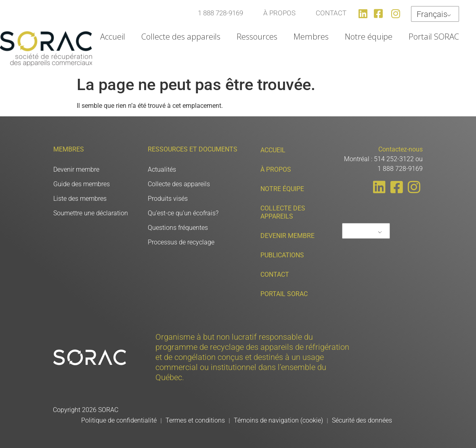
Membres (311, 37)
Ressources (257, 37)
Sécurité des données (362, 420)
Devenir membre (76, 169)
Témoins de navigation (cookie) (278, 420)
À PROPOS (279, 13)
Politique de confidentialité (119, 420)
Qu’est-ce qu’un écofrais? (183, 213)
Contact (275, 274)
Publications (282, 255)
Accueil (113, 37)
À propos (276, 169)
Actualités (162, 169)
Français (432, 14)
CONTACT (331, 13)
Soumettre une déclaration (91, 213)
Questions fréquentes (178, 228)
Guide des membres (82, 184)
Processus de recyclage (181, 242)
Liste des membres (80, 199)
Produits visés (168, 199)
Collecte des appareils (181, 37)
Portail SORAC (434, 37)
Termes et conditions (195, 420)
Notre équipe (369, 37)
